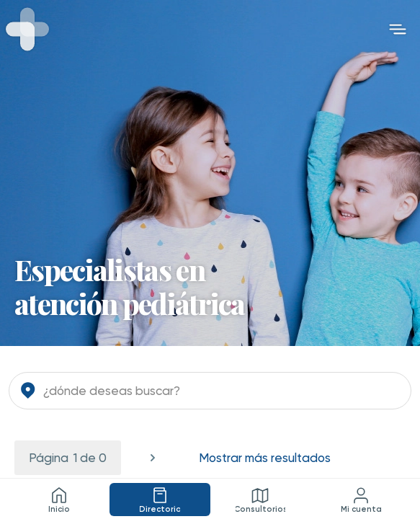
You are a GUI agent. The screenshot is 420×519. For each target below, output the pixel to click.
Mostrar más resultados (265, 458)
